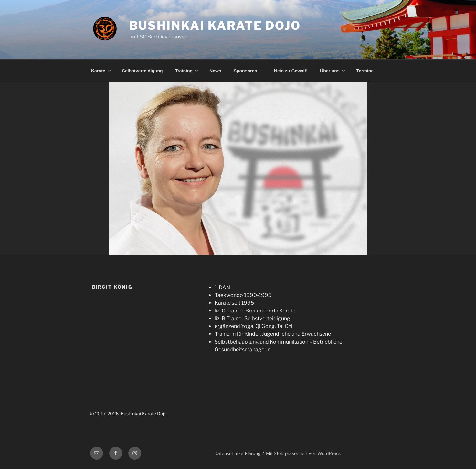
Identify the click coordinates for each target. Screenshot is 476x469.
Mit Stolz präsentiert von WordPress (303, 453)
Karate (101, 71)
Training (187, 71)
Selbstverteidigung (143, 71)
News (215, 71)
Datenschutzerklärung (237, 453)
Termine (365, 71)
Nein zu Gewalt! (291, 71)
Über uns (333, 71)
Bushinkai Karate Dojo (215, 26)
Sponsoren (249, 71)
